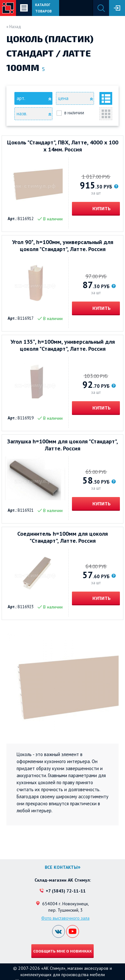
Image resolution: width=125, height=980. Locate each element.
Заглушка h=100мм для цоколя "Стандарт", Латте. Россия (62, 445)
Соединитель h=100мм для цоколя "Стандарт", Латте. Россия (62, 537)
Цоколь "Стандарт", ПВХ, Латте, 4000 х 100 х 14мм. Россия (63, 146)
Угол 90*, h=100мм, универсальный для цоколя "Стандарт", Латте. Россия (63, 246)
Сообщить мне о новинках (62, 951)
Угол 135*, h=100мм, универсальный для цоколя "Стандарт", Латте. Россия (63, 345)
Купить (101, 208)
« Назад (14, 27)
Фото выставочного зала (65, 918)
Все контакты (61, 867)
